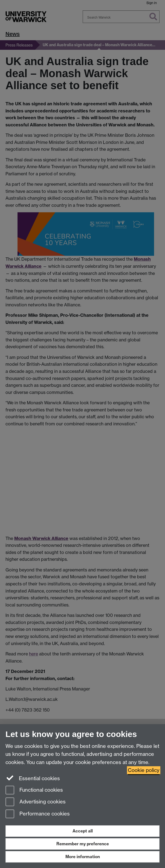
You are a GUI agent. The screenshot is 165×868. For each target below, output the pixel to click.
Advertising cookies (36, 802)
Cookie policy (144, 770)
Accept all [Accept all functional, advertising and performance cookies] (83, 831)
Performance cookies (38, 814)
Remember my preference (83, 844)
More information (83, 857)
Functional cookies (34, 790)
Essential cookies (33, 778)
